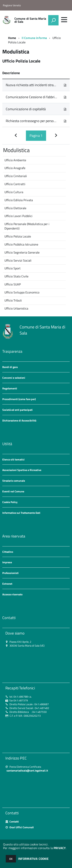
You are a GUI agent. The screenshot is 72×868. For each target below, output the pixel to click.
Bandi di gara (10, 367)
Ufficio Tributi (13, 300)
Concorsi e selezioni (14, 378)
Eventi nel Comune (13, 491)
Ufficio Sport (12, 268)
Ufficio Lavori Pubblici (18, 216)
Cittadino (8, 552)
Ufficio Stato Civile (16, 276)
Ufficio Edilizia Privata (19, 200)
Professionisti (10, 573)
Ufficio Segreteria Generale (22, 252)
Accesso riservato (12, 594)
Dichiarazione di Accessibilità (19, 420)
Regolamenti (10, 388)
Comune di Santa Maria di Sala (30, 20)
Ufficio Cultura (14, 192)
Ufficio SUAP (13, 284)
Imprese (7, 562)
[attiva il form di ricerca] (53, 20)
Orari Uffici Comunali (22, 827)
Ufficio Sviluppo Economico (22, 292)
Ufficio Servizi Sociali (18, 260)
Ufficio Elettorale (15, 208)
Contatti (14, 821)
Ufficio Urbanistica (16, 308)
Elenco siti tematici (13, 459)
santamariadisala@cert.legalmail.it (27, 770)
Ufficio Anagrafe (15, 168)
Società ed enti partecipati (17, 410)
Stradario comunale (14, 481)
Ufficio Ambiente (15, 160)
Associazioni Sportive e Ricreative (22, 470)
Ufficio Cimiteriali (16, 176)
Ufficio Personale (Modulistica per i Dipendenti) (27, 226)
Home (12, 38)
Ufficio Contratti (15, 184)
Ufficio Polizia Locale (18, 236)
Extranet (7, 584)
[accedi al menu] (64, 20)
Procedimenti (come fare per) (19, 399)
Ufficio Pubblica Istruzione (21, 244)
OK (11, 859)
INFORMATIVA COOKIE (33, 859)
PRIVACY (60, 848)
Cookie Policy (10, 502)
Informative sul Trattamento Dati (21, 513)
